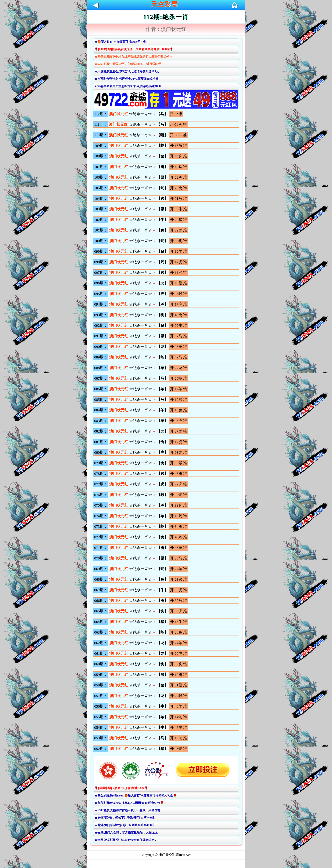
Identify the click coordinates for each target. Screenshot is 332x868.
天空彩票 (165, 4)
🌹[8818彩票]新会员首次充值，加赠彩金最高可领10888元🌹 (134, 49)
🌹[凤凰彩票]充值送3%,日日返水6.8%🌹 (121, 788)
